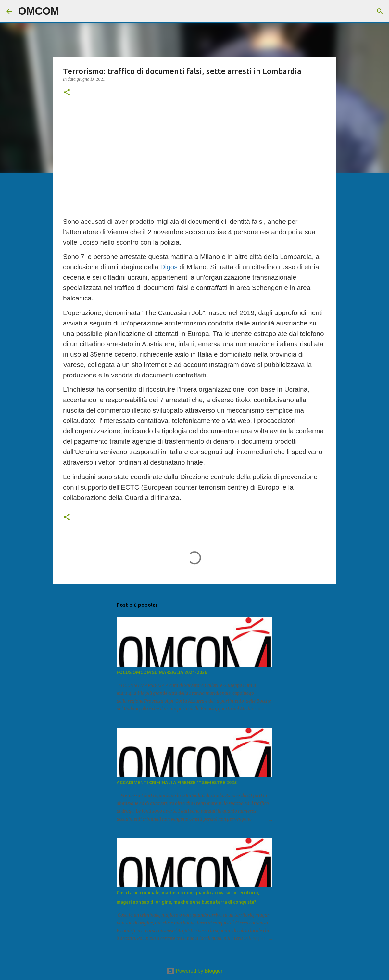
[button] (67, 93)
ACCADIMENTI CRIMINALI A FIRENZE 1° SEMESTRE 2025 (177, 783)
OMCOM (39, 11)
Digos (169, 267)
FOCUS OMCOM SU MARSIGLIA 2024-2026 (162, 672)
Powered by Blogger (195, 971)
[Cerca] (68, 11)
